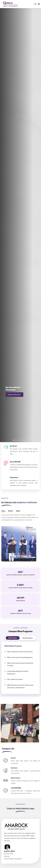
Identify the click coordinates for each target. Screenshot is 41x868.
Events (19, 758)
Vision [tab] (3, 515)
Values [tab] (18, 515)
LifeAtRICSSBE (22, 788)
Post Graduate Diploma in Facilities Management (18, 672)
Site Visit (20, 768)
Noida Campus (13, 638)
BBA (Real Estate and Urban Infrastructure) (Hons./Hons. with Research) (20, 686)
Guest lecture (22, 778)
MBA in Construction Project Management (20, 657)
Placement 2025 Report (14, 395)
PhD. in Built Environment (15, 679)
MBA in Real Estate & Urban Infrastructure (20, 652)
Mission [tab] (11, 515)
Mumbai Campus (28, 638)
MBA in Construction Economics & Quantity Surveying (20, 664)
